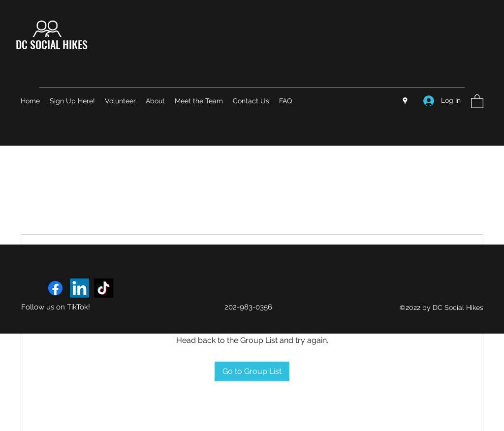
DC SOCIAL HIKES (52, 44)
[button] (477, 101)
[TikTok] (104, 288)
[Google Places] (405, 101)
